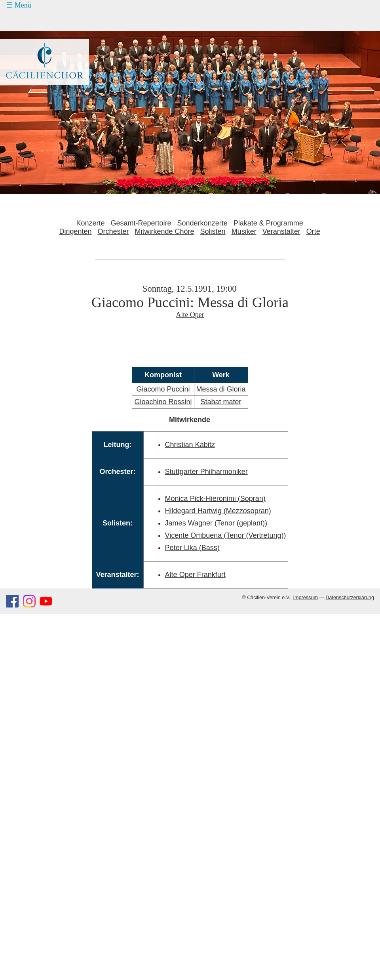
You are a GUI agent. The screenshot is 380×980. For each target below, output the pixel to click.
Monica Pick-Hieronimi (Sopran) (215, 499)
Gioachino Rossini (163, 402)
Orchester (113, 231)
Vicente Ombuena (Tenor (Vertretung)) (226, 535)
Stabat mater (221, 402)
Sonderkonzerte (202, 223)
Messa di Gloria (221, 389)
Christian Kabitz (190, 445)
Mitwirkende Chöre (165, 231)
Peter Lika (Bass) (192, 548)
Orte (313, 231)
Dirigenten (75, 231)
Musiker (244, 231)
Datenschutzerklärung (350, 598)
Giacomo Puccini (163, 389)
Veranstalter (281, 231)
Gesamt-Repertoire (141, 223)
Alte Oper (190, 315)
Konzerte (90, 223)
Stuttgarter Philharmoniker (206, 472)
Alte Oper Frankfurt (195, 575)
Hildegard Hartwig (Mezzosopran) (218, 511)
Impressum (306, 598)
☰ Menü (19, 5)
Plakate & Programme (268, 223)
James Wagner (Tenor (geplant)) (216, 523)
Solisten (213, 231)
